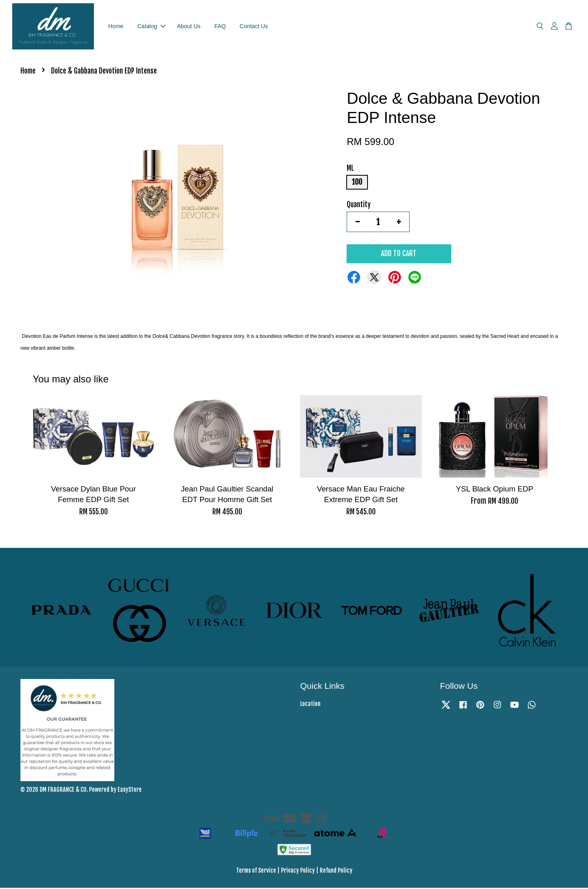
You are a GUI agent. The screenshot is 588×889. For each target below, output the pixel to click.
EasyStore (130, 791)
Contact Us (254, 27)
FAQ (220, 27)
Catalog (151, 27)
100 (357, 183)
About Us (189, 27)
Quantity (359, 206)
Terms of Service (256, 872)
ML (350, 169)
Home (116, 27)
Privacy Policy (298, 872)
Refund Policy (336, 872)
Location (310, 705)
